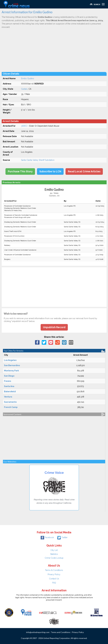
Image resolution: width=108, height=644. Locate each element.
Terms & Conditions (54, 570)
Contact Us (54, 579)
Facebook (47, 537)
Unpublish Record (54, 327)
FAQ (54, 583)
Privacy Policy (54, 574)
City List (54, 550)
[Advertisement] (54, 50)
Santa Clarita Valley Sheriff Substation (38, 160)
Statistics (54, 554)
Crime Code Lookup (54, 558)
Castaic (24, 89)
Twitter (62, 537)
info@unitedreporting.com (38, 632)
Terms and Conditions (61, 632)
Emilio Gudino (28, 78)
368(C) (24, 126)
